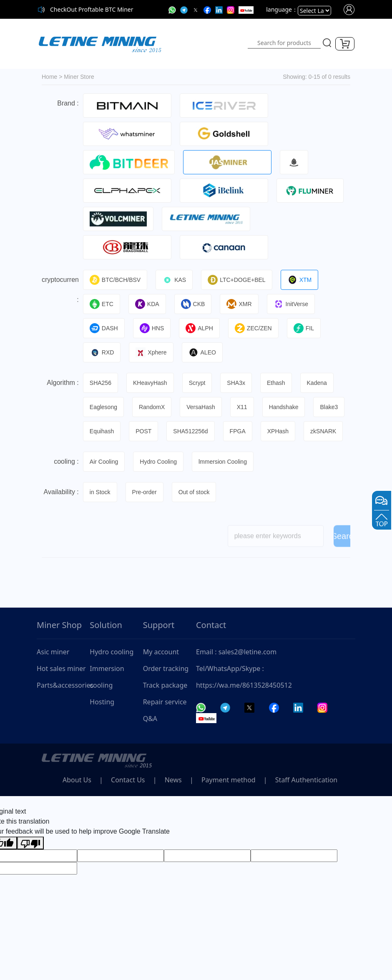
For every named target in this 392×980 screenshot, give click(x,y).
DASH (104, 328)
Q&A (150, 719)
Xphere (151, 352)
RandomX (152, 407)
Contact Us (128, 780)
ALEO (202, 352)
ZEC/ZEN (253, 328)
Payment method (229, 780)
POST (143, 431)
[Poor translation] (30, 843)
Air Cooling (104, 462)
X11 (242, 407)
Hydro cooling (112, 652)
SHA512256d (190, 431)
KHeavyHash (150, 383)
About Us (77, 780)
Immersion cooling (107, 677)
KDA (147, 304)
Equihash (102, 431)
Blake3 (329, 407)
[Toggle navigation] (209, 44)
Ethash (276, 383)
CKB (193, 304)
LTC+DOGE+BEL (236, 280)
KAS (174, 280)
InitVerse (291, 304)
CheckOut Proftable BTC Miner (92, 9)
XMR (239, 304)
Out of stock (194, 492)
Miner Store (79, 77)
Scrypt (197, 383)
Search (344, 539)
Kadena (317, 383)
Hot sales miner (61, 668)
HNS (152, 328)
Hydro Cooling (158, 462)
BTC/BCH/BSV (115, 280)
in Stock (100, 492)
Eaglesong (103, 407)
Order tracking (166, 668)
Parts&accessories (63, 685)
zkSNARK (323, 431)
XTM (300, 280)
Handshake (284, 407)
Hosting (102, 702)
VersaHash (201, 407)
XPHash (278, 431)
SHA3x (236, 383)
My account (161, 652)
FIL (304, 328)
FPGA (238, 431)
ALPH (199, 328)
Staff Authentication (306, 780)
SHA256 (101, 383)
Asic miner (53, 652)
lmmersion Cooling (223, 462)
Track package (165, 685)
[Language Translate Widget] (314, 11)
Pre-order (144, 492)
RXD (102, 352)
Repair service (165, 702)
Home (49, 77)
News (173, 780)
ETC (102, 304)
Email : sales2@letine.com (236, 652)
